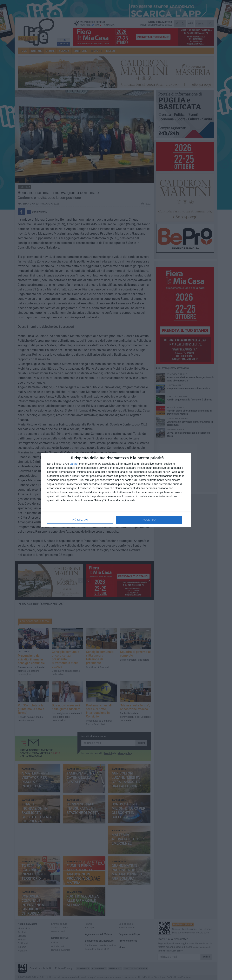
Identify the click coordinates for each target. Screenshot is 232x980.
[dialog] (116, 490)
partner (74, 464)
